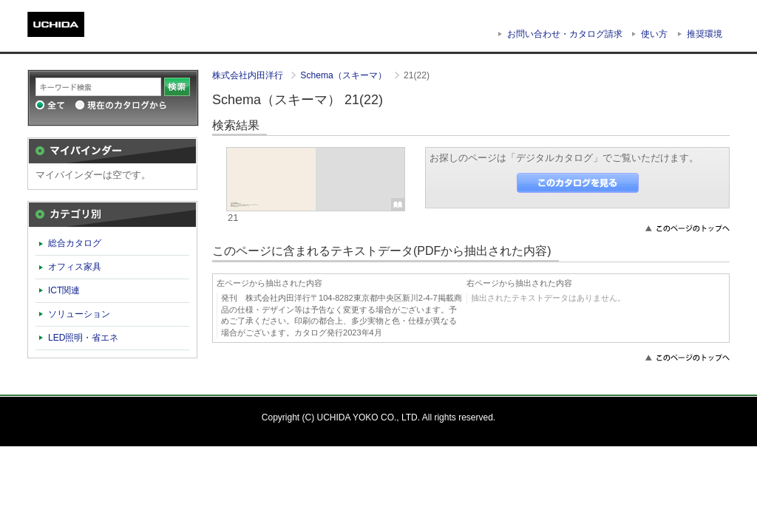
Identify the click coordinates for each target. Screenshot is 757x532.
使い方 (654, 34)
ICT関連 (64, 290)
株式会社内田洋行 (249, 75)
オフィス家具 (75, 267)
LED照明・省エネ (84, 338)
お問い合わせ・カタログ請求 (565, 34)
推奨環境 (705, 34)
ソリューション (79, 314)
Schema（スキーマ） (344, 75)
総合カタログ (75, 243)
